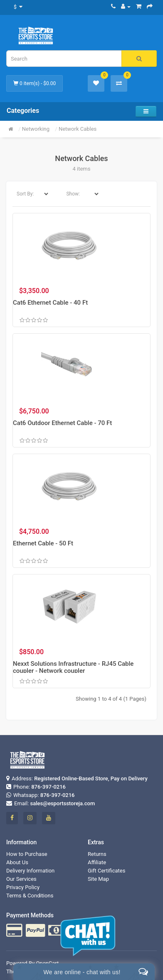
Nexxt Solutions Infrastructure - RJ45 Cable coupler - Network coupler (73, 667)
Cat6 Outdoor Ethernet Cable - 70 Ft (62, 423)
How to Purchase (27, 854)
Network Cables (78, 129)
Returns (97, 854)
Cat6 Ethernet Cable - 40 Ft (50, 303)
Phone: (36, 787)
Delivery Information (30, 871)
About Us (17, 862)
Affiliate (97, 862)
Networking (36, 129)
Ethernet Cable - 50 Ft (43, 543)
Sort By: (25, 194)
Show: (73, 194)
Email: (51, 803)
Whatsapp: (41, 795)
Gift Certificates (106, 871)
